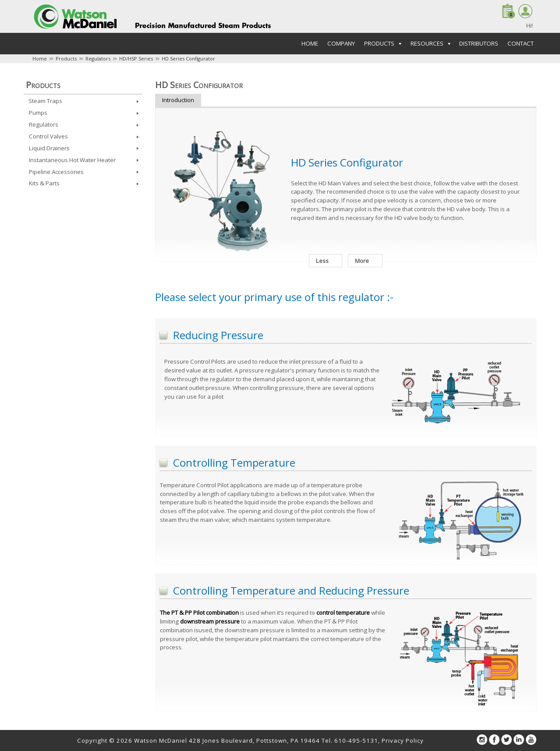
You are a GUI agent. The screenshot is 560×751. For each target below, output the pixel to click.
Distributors (479, 43)
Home (310, 43)
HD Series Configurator (188, 58)
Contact (521, 43)
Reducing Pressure (218, 335)
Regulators (98, 58)
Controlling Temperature (234, 462)
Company (341, 43)
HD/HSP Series (136, 58)
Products (66, 58)
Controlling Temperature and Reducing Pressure (291, 590)
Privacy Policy (403, 740)
